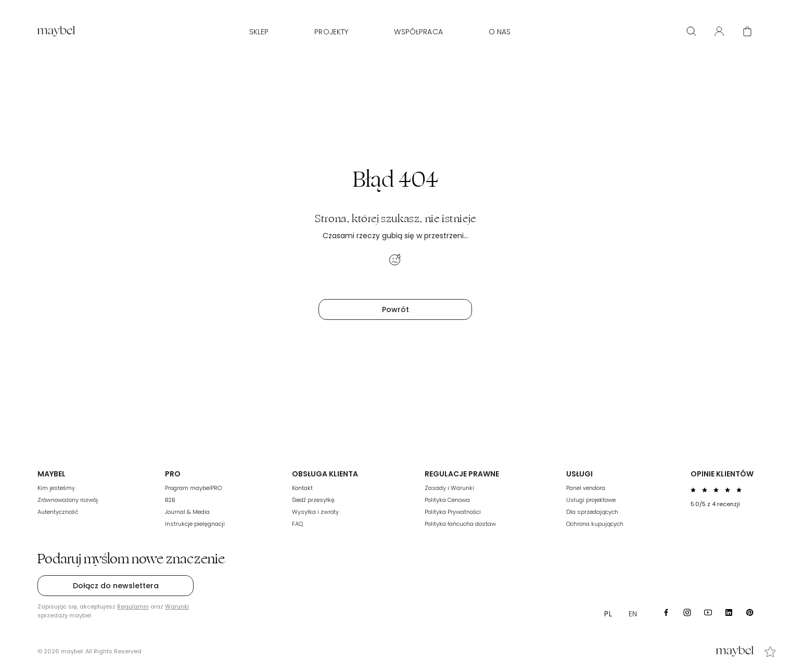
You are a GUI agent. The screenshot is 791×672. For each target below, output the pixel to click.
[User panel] (719, 31)
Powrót (395, 309)
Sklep (259, 32)
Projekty (331, 32)
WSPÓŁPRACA (418, 32)
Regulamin (133, 606)
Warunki (177, 606)
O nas (500, 32)
